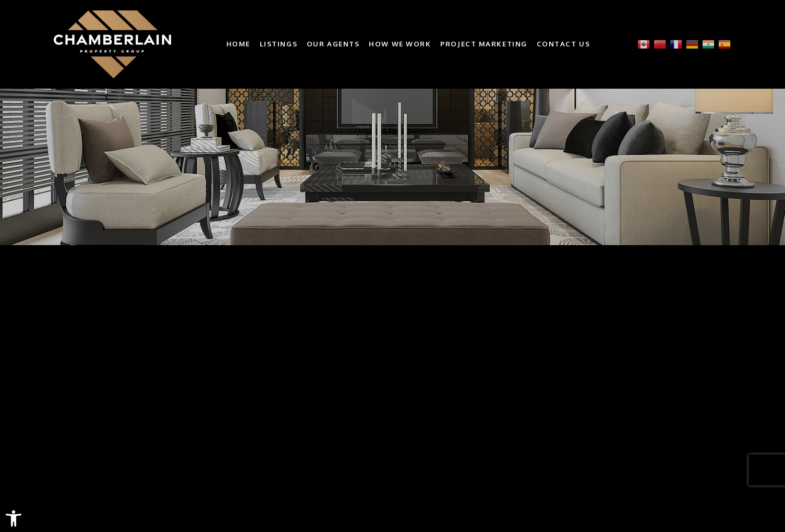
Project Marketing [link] (484, 44)
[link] (14, 518)
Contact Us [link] (564, 44)
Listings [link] (279, 44)
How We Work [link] (400, 44)
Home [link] (238, 44)
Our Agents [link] (333, 44)
